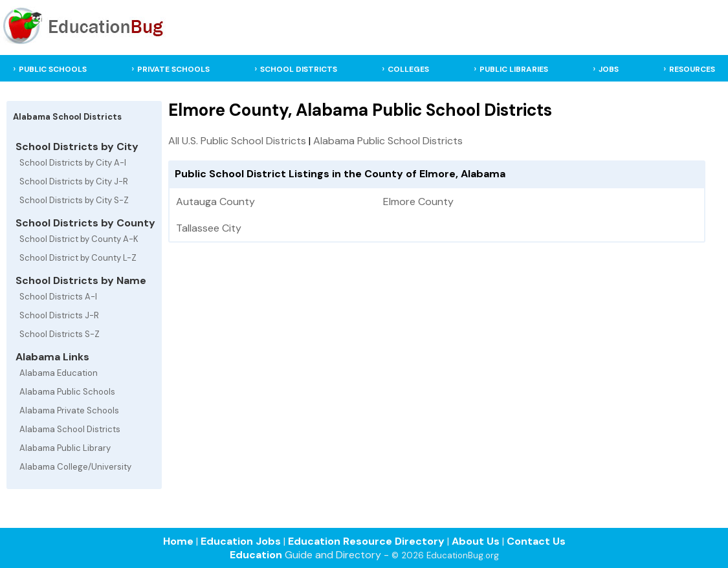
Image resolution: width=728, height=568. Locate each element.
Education (256, 555)
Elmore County (418, 202)
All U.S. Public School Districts (237, 141)
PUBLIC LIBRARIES (514, 69)
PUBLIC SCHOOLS (53, 69)
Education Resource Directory (366, 541)
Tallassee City (209, 228)
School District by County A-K (79, 239)
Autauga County (215, 202)
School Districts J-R (59, 315)
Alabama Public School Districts (388, 141)
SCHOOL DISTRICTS (299, 69)
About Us (476, 541)
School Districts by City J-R (74, 181)
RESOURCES (692, 69)
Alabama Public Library (65, 448)
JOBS (609, 69)
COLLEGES (408, 69)
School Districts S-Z (60, 334)
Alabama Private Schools (69, 410)
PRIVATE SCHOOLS (173, 69)
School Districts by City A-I (73, 163)
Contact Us (536, 541)
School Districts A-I (58, 297)
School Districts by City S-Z (74, 200)
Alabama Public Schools (67, 392)
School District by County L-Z (78, 258)
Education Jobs (241, 541)
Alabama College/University (75, 467)
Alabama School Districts (70, 429)
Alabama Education (59, 373)
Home (178, 541)
